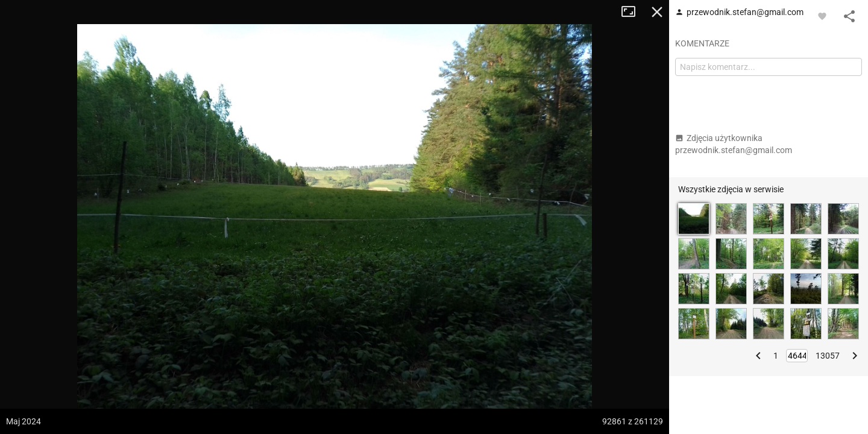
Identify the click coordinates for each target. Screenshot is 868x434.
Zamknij (657, 12)
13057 (828, 356)
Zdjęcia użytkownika (734, 144)
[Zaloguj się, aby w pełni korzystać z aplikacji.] (822, 16)
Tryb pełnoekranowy (633, 12)
